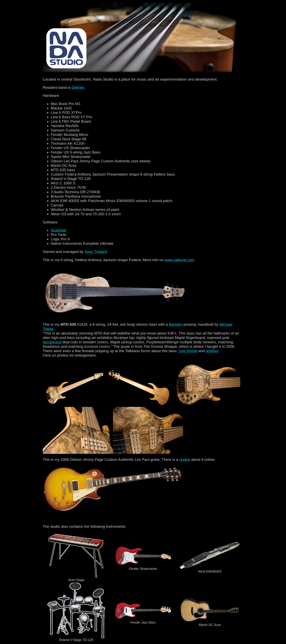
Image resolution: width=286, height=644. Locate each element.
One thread (188, 351)
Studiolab (59, 230)
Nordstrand (52, 342)
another (212, 351)
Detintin (78, 87)
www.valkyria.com (180, 260)
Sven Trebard (96, 252)
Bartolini (176, 324)
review (185, 459)
